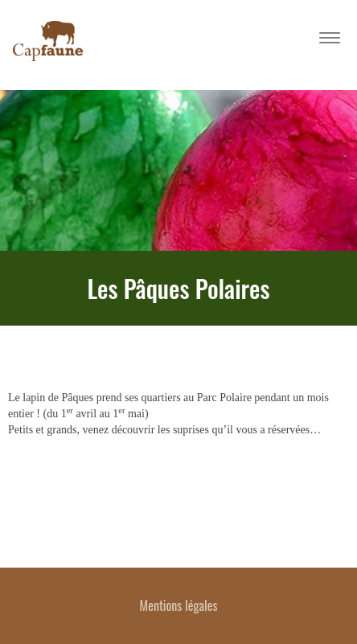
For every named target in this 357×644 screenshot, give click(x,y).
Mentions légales (179, 605)
